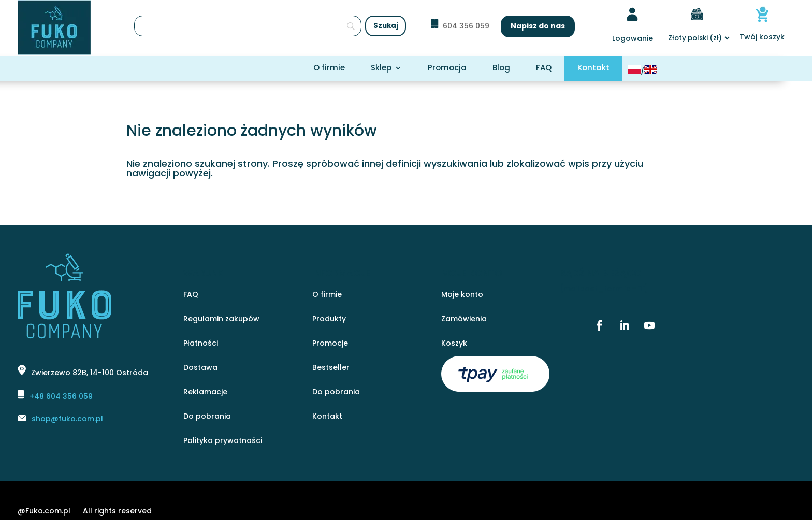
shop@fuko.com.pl (67, 419)
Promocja (447, 69)
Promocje (330, 344)
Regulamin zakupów (221, 319)
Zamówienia (464, 319)
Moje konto (462, 295)
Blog (501, 69)
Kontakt (593, 69)
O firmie (329, 69)
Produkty (329, 319)
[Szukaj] (248, 26)
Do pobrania (207, 417)
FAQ (544, 69)
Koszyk (454, 344)
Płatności (201, 344)
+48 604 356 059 (61, 396)
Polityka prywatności (223, 441)
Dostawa (200, 368)
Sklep (381, 69)
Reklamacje (205, 393)
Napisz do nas (538, 26)
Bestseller (331, 368)
